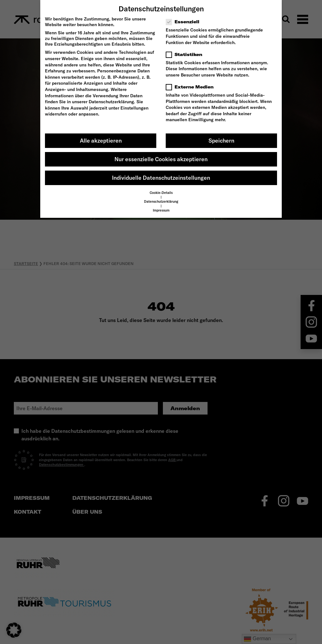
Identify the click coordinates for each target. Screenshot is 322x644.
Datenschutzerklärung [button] (161, 201)
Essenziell (185, 22)
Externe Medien (192, 87)
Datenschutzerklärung (111, 102)
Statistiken (186, 54)
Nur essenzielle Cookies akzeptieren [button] (161, 159)
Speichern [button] (221, 141)
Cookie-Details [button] (161, 193)
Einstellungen (134, 108)
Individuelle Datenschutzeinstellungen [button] (161, 178)
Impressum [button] (161, 210)
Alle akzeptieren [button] (101, 141)
